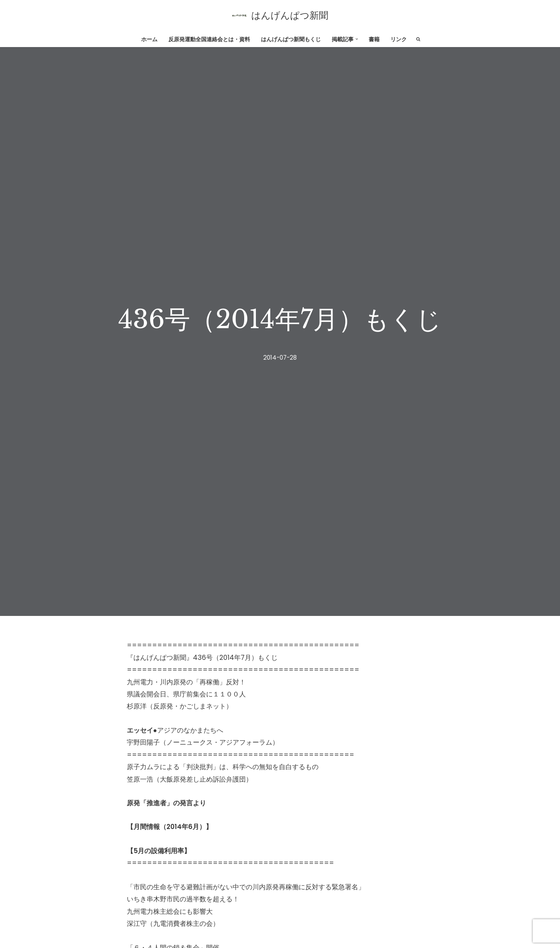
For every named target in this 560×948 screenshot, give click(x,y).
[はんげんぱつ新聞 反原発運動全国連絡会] (280, 16)
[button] (357, 39)
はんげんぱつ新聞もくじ (291, 39)
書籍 (374, 39)
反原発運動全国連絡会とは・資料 (209, 39)
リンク (399, 39)
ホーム (149, 39)
